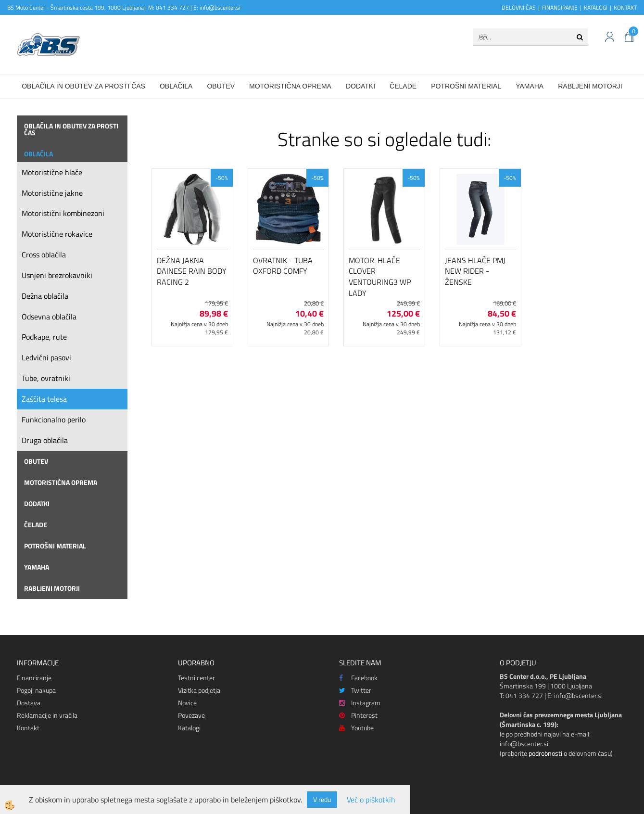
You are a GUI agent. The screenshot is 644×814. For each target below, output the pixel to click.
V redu (322, 799)
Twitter (355, 690)
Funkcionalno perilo (54, 420)
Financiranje (34, 678)
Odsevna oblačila (49, 317)
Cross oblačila (44, 254)
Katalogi (189, 728)
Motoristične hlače (52, 172)
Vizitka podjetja (199, 690)
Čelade (403, 86)
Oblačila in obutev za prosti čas (83, 86)
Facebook (358, 678)
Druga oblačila (45, 440)
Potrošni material (466, 86)
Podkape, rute (44, 337)
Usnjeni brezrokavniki (57, 275)
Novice (187, 703)
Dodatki (360, 86)
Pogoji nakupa (36, 690)
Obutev (221, 86)
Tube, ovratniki (46, 378)
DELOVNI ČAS (519, 7)
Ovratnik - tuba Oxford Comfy (283, 266)
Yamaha (530, 86)
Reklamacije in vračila (47, 715)
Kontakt (28, 728)
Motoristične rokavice (57, 234)
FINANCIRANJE (560, 7)
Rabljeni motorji (590, 86)
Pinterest (358, 715)
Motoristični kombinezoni (63, 213)
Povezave (191, 715)
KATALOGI (596, 7)
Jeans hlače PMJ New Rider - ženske (475, 271)
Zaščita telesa (44, 399)
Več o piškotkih (371, 800)
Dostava (29, 703)
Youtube (356, 728)
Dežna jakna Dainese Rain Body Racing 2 (192, 271)
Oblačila (176, 86)
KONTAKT (625, 7)
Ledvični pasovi (46, 357)
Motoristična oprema (290, 86)
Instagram (360, 703)
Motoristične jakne (52, 193)
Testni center (196, 678)
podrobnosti (545, 753)
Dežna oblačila (45, 296)
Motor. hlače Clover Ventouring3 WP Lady (380, 277)
